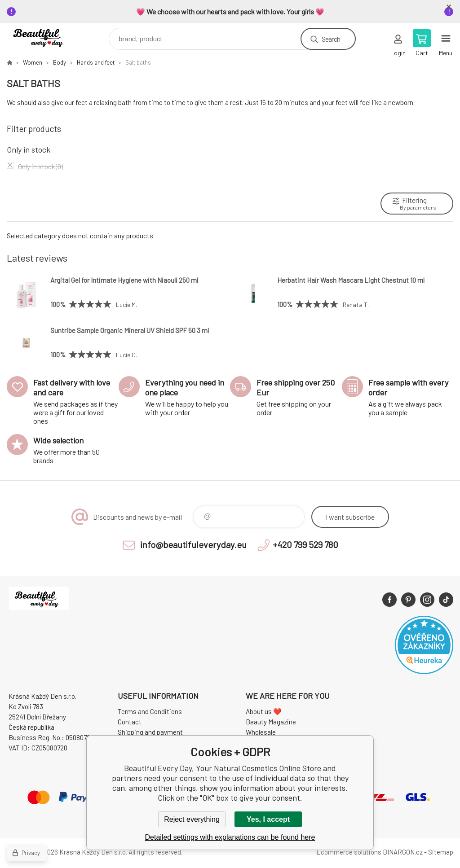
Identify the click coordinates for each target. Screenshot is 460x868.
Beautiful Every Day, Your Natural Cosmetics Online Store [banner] (46, 37)
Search (331, 39)
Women (33, 62)
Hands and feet (96, 62)
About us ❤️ (264, 711)
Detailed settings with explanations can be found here (230, 837)
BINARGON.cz (403, 852)
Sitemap (441, 852)
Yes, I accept (268, 819)
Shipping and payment (150, 732)
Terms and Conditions (150, 711)
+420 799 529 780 (305, 544)
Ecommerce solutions (349, 852)
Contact (130, 722)
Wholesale (261, 732)
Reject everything (192, 819)
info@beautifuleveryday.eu (193, 544)
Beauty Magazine (271, 722)
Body (60, 62)
